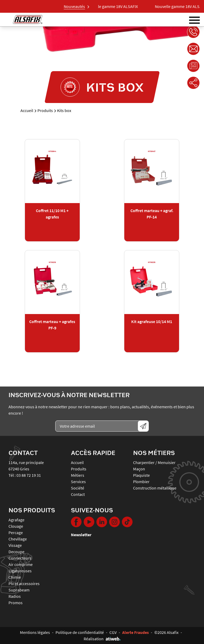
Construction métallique (155, 488)
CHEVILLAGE (18, 539)
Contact (78, 494)
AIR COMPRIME (21, 564)
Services (78, 482)
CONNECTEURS (20, 558)
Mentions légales (35, 632)
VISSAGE (15, 545)
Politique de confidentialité (80, 632)
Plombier (141, 482)
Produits (45, 110)
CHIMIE (15, 577)
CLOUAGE (16, 526)
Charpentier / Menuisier (154, 462)
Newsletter (81, 535)
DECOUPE (16, 552)
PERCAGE (16, 533)
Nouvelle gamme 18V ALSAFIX (114, 6)
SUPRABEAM (19, 590)
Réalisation (102, 639)
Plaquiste (141, 475)
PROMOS (16, 603)
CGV (113, 632)
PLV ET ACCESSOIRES (24, 583)
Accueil (27, 110)
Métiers (78, 475)
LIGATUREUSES (20, 571)
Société (78, 488)
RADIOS (15, 596)
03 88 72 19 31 (29, 475)
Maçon (139, 469)
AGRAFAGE (16, 520)
